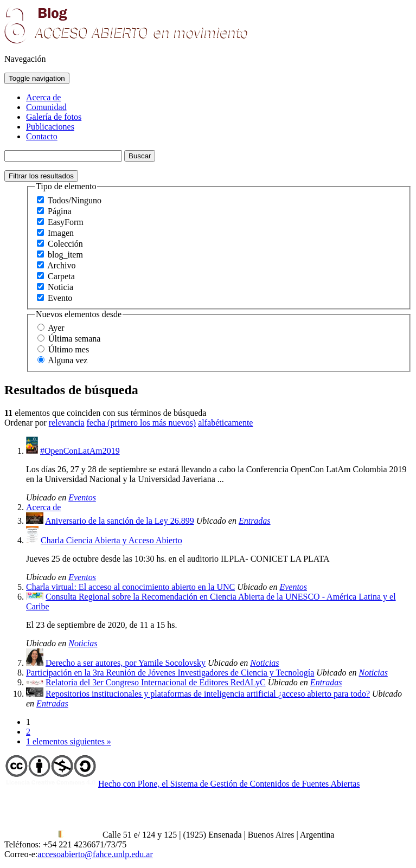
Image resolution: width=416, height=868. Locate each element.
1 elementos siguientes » (69, 741)
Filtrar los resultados (41, 176)
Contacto (42, 136)
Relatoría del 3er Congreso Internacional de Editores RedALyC (156, 682)
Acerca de (43, 97)
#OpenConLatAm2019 (80, 451)
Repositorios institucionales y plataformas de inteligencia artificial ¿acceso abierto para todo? (208, 694)
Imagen (61, 233)
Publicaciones (50, 127)
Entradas (255, 521)
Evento (60, 298)
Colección (65, 244)
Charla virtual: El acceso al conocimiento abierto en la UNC (130, 587)
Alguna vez (68, 360)
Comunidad (46, 107)
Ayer (56, 328)
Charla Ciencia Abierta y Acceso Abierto (111, 540)
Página (60, 211)
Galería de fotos (54, 117)
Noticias (83, 643)
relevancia (67, 423)
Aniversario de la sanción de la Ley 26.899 (120, 521)
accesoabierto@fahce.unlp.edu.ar (95, 854)
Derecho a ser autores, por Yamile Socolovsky (126, 663)
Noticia (60, 287)
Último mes (69, 349)
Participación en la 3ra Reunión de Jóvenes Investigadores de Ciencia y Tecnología (170, 673)
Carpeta (61, 276)
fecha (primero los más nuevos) (141, 423)
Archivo (61, 265)
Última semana (74, 339)
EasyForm (66, 222)
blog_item (65, 255)
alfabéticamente (225, 423)
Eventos (82, 497)
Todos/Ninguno (75, 200)
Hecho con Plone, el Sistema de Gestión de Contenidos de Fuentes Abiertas (229, 784)
